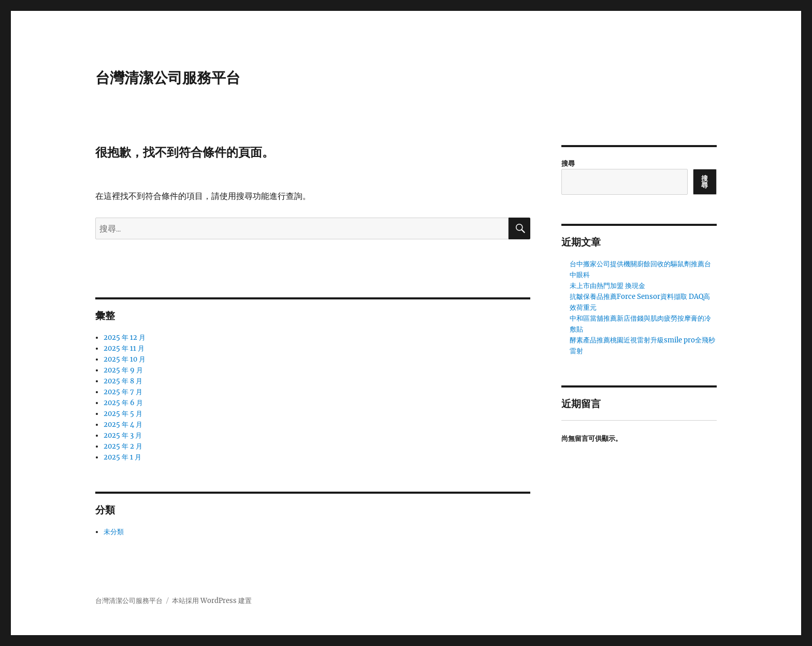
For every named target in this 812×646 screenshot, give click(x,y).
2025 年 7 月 (123, 392)
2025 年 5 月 (123, 414)
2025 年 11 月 (124, 348)
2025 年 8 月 (123, 381)
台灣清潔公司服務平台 (168, 78)
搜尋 (568, 163)
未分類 (114, 532)
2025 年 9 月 (123, 370)
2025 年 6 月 (123, 403)
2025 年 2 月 (123, 446)
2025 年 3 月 (123, 435)
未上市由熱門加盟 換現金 (607, 286)
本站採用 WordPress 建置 (212, 601)
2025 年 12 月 (125, 338)
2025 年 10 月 (125, 359)
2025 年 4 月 (123, 425)
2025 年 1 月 (122, 457)
